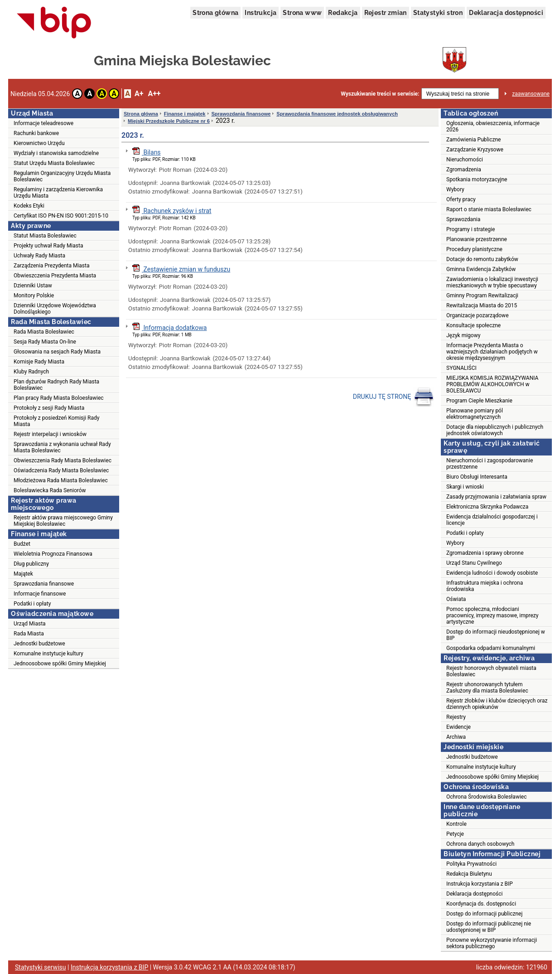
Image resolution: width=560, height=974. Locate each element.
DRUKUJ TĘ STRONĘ (393, 397)
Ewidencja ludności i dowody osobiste (492, 573)
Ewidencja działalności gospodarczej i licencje (492, 520)
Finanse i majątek (185, 114)
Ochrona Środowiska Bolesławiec (486, 797)
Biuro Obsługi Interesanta (477, 477)
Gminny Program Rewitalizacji (482, 296)
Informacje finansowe (40, 594)
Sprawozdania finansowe (44, 584)
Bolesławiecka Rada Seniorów (50, 490)
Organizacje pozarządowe (478, 315)
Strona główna (215, 13)
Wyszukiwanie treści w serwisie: (380, 94)
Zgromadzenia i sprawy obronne (485, 553)
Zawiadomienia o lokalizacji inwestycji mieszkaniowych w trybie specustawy (492, 282)
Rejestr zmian (386, 13)
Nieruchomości (465, 160)
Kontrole (456, 824)
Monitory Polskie (34, 296)
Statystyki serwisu (41, 967)
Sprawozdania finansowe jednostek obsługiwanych (337, 114)
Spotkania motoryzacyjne (477, 179)
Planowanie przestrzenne (477, 239)
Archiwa (456, 737)
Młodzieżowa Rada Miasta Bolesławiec (61, 480)
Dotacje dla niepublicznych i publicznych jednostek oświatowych (495, 430)
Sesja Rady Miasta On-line (45, 342)
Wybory (455, 189)
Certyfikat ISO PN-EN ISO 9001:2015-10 (61, 216)
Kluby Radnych (31, 372)
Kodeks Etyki (29, 206)
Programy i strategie (471, 229)
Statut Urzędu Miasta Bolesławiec (54, 163)
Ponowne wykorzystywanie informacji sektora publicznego (492, 943)
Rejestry (456, 717)
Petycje (455, 834)
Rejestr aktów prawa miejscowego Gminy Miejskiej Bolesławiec (63, 521)
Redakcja (343, 13)
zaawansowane (531, 94)
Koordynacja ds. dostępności (481, 904)
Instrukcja (261, 13)
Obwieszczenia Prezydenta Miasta (55, 276)
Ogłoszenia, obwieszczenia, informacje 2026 (493, 126)
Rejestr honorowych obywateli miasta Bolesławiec (491, 671)
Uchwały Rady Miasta (39, 256)
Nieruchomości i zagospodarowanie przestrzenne (490, 464)
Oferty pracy (461, 199)
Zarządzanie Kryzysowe (475, 150)
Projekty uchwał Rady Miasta (48, 246)
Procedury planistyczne (474, 249)
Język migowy (463, 335)
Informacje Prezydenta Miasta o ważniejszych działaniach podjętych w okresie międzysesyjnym (492, 352)
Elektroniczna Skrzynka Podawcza (487, 507)
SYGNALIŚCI (461, 368)
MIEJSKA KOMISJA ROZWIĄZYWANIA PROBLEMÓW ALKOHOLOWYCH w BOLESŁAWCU (492, 384)
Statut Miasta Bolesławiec (45, 236)
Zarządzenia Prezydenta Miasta (52, 266)
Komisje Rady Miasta (39, 362)
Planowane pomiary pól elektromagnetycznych (475, 414)
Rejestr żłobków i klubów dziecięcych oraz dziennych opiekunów (497, 704)
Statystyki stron (438, 13)
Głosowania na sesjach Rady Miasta (57, 352)
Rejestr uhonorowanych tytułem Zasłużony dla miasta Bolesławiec (487, 688)
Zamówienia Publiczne (473, 140)
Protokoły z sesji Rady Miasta (49, 408)
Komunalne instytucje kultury (48, 654)
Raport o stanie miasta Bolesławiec (489, 209)
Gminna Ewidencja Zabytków (481, 269)
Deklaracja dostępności (506, 13)
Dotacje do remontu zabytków (482, 259)
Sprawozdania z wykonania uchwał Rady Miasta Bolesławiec (62, 447)
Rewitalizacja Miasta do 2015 (482, 305)
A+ (139, 94)
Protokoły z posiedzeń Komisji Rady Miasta (56, 421)
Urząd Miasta (30, 624)
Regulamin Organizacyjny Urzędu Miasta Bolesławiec (62, 176)
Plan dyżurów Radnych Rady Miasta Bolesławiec (56, 385)
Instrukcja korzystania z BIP (480, 884)
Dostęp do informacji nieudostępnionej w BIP (496, 635)
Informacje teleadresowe (43, 123)
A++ (154, 94)
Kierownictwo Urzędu (39, 143)
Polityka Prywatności (471, 864)
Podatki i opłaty (32, 604)
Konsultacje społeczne (473, 325)
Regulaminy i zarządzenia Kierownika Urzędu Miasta (58, 193)
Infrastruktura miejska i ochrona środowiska (485, 586)
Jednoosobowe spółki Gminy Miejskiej (60, 664)
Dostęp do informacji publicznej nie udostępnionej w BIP (489, 927)
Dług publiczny (31, 564)
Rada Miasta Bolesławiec (44, 332)
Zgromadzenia (464, 170)
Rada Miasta (29, 634)
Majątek (23, 574)
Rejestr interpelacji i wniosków (50, 434)
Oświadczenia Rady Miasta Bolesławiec (61, 470)
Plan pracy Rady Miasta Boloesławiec (59, 398)
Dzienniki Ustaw (33, 286)
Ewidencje (459, 727)
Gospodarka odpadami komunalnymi (491, 648)
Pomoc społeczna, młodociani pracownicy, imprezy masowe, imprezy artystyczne (492, 615)
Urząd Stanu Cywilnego (474, 563)
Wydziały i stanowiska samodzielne (56, 153)
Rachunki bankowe (36, 133)
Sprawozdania (463, 219)
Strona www (302, 13)
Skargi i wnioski (465, 487)
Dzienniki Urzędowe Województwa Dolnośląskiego (55, 309)
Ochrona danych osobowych (480, 844)
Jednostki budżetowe (39, 644)
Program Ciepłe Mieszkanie (479, 401)
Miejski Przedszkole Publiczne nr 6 (169, 121)
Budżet (22, 544)
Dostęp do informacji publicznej (484, 914)
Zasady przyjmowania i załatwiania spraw (496, 497)
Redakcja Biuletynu (469, 874)
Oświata (456, 599)
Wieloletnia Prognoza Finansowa (53, 554)
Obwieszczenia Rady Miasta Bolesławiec (63, 460)
